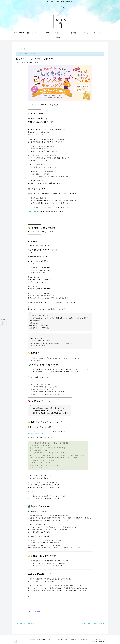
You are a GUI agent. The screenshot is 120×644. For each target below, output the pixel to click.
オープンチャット (35, 212)
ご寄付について (102, 639)
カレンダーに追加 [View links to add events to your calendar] (36, 612)
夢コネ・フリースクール (89, 639)
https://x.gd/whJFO (35, 135)
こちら (38, 132)
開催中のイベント (44, 639)
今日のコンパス (63, 639)
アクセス (78, 639)
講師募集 (72, 639)
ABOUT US (54, 639)
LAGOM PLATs (32, 639)
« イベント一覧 (20, 49)
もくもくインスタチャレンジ (25, 623)
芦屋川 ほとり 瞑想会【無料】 (93, 623)
